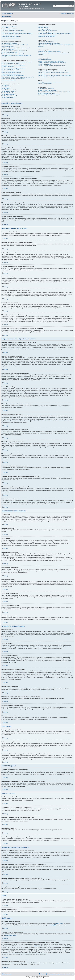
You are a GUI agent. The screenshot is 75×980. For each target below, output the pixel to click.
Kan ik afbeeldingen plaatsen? (9, 90)
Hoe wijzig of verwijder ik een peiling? (10, 70)
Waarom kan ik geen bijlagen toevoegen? (11, 73)
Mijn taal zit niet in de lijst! (8, 49)
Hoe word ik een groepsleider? (45, 32)
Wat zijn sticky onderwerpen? (8, 94)
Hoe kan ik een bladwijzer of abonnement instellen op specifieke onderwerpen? (53, 73)
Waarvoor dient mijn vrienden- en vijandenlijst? (49, 51)
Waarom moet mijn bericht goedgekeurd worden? (13, 79)
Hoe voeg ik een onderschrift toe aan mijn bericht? (13, 65)
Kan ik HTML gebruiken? (7, 87)
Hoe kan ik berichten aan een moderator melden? (13, 76)
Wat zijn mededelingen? (7, 93)
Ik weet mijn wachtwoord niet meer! (10, 35)
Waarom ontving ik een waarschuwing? (11, 74)
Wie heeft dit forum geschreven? (46, 89)
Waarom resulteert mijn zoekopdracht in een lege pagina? (52, 63)
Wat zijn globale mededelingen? (9, 91)
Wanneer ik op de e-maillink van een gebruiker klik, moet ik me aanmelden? (16, 56)
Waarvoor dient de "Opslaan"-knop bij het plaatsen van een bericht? (18, 77)
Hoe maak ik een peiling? (8, 67)
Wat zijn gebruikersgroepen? (45, 29)
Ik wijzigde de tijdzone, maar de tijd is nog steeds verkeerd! (15, 48)
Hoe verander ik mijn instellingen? (10, 43)
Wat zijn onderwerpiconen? (8, 97)
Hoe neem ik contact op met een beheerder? (49, 95)
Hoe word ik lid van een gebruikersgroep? (48, 31)
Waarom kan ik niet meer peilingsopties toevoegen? (14, 68)
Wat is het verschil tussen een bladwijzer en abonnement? (52, 71)
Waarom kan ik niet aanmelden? (9, 32)
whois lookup (36, 946)
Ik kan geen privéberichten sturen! (46, 42)
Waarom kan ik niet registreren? (9, 29)
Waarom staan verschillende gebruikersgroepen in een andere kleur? (55, 34)
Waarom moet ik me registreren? (9, 26)
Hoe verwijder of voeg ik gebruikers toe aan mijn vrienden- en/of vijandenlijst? (53, 54)
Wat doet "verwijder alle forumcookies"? (11, 38)
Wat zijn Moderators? (43, 27)
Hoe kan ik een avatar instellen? (9, 52)
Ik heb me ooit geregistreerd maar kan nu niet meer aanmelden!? (17, 34)
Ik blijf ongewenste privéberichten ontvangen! (49, 43)
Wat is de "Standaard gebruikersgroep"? (48, 35)
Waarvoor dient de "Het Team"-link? (47, 36)
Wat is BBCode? (5, 85)
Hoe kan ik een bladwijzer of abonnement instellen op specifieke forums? (56, 75)
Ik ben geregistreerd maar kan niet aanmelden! (13, 31)
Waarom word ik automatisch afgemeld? (11, 36)
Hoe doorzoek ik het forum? (45, 60)
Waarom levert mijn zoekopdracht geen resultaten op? (51, 61)
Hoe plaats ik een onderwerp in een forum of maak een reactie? (17, 62)
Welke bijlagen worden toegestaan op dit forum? (50, 82)
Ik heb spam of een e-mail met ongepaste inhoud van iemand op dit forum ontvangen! (56, 45)
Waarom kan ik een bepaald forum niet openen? (13, 71)
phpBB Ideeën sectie (11, 935)
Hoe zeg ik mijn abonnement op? (46, 77)
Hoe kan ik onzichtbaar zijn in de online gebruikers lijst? (15, 45)
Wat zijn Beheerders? (43, 26)
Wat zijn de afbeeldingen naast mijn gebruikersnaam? (14, 51)
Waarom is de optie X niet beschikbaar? (48, 90)
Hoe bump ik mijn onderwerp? (9, 80)
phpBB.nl (43, 978)
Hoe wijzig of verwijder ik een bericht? (10, 63)
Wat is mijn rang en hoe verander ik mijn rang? (13, 54)
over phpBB (53, 925)
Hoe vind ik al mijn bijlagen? (45, 84)
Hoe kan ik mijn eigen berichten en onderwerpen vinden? (52, 66)
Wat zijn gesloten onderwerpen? (9, 96)
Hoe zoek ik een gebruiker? (45, 64)
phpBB (32, 977)
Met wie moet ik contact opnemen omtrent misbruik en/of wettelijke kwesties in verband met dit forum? (54, 92)
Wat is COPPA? (5, 27)
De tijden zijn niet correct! (8, 46)
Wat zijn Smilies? (6, 88)
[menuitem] (11, 13)
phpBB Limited (59, 923)
